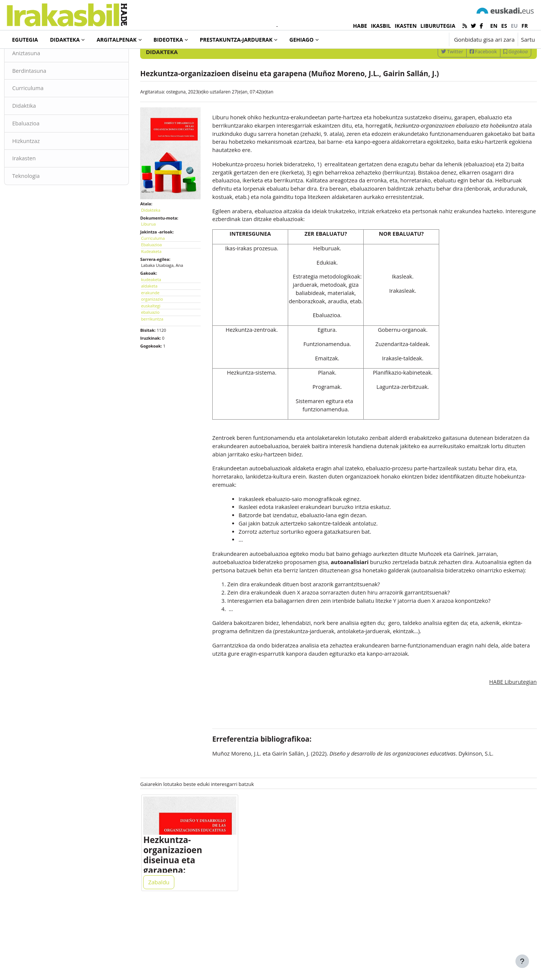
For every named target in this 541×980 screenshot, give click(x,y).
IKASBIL (381, 26)
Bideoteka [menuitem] (168, 40)
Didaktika (41, 135)
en (494, 26)
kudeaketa (160, 302)
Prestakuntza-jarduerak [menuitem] (236, 40)
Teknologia (43, 206)
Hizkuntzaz (43, 171)
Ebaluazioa (43, 153)
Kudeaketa (160, 273)
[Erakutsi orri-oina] (522, 961)
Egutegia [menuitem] (25, 40)
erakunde (159, 315)
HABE (360, 26)
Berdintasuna (47, 99)
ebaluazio (159, 335)
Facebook (466, 80)
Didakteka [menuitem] (65, 40)
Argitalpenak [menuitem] (116, 40)
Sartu (528, 39)
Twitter (435, 80)
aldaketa (158, 308)
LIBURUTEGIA (438, 26)
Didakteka (32, 60)
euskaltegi (159, 328)
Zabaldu (167, 947)
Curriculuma (45, 117)
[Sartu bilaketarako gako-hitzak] (455, 60)
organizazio (161, 321)
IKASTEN (406, 26)
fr (525, 26)
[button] (420, 39)
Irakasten (41, 189)
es (504, 26)
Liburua (157, 246)
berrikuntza (161, 341)
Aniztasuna (43, 82)
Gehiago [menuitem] (301, 40)
